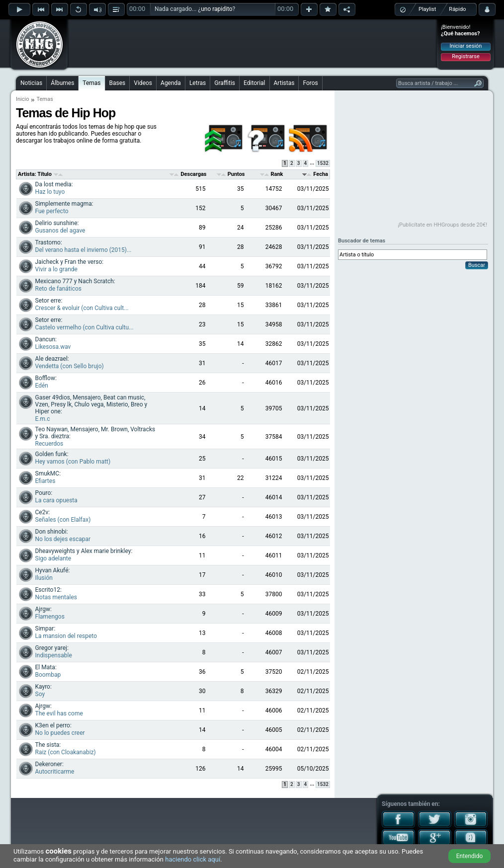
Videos (143, 83)
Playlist (427, 9)
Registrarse (465, 56)
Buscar (477, 265)
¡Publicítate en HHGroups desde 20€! (442, 225)
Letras (198, 83)
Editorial (254, 83)
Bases (118, 83)
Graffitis (225, 83)
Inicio (22, 99)
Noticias (31, 83)
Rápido (457, 9)
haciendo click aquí (193, 859)
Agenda (171, 83)
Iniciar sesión (466, 46)
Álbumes (62, 83)
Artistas (284, 83)
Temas (91, 83)
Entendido (470, 856)
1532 (323, 163)
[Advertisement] (252, 43)
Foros (310, 83)
